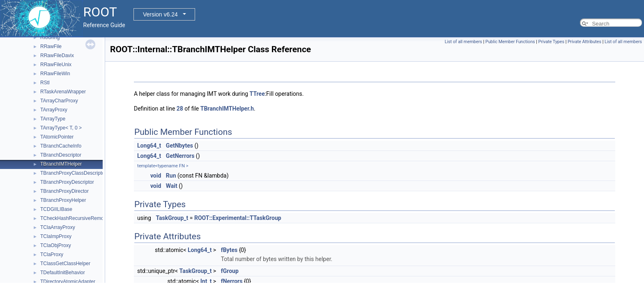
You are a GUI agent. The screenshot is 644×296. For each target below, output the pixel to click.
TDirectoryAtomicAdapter (68, 282)
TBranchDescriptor (61, 155)
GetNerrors (180, 156)
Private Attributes (584, 42)
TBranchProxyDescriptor (67, 182)
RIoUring (50, 37)
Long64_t (149, 146)
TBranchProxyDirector (64, 191)
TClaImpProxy (56, 236)
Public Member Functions (510, 42)
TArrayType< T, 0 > (61, 128)
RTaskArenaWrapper (63, 92)
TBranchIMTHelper (61, 164)
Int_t (206, 281)
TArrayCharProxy (59, 101)
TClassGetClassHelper (65, 264)
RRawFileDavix (57, 55)
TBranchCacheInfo (61, 146)
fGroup (230, 271)
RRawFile (51, 46)
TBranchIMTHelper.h (227, 109)
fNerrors (232, 281)
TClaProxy (52, 254)
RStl (45, 83)
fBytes (229, 250)
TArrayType (53, 119)
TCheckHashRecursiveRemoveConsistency (88, 218)
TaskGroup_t (172, 218)
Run (171, 176)
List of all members (463, 42)
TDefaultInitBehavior (63, 273)
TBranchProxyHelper (63, 200)
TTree (257, 94)
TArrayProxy (54, 110)
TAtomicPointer (57, 137)
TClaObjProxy (56, 245)
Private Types (551, 42)
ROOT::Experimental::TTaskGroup (238, 218)
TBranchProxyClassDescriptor (73, 173)
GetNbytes (179, 146)
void (156, 176)
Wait (172, 186)
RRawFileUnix (56, 65)
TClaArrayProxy (58, 227)
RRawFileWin (55, 74)
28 (180, 109)
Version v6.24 (160, 14)
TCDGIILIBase (56, 209)
